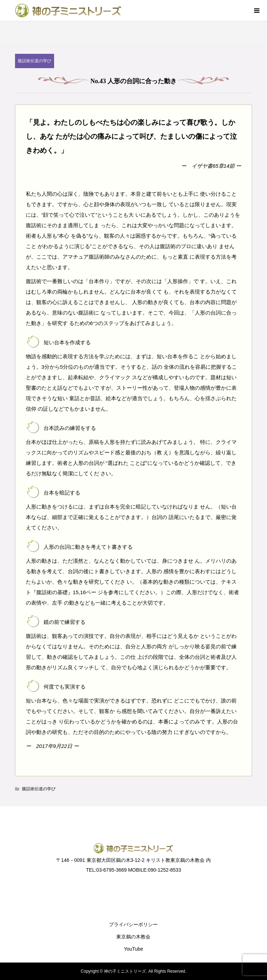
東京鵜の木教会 (133, 937)
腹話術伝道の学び (35, 61)
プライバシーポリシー (133, 924)
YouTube (133, 949)
